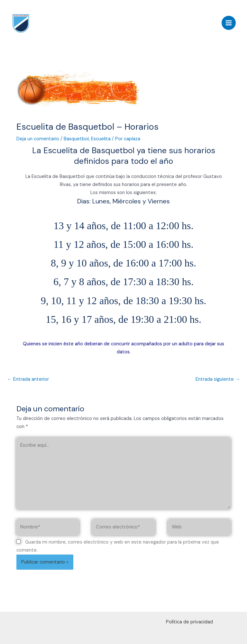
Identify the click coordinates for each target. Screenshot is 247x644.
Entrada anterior (28, 379)
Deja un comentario (38, 139)
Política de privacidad (189, 622)
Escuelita (101, 139)
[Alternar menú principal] (229, 23)
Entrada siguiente (218, 379)
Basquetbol (76, 139)
